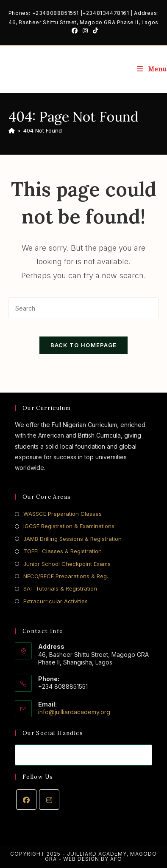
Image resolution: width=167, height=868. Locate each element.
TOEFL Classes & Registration (63, 551)
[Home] (12, 130)
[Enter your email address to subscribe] (84, 755)
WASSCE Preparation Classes (63, 514)
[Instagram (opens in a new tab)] (85, 31)
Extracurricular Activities (56, 601)
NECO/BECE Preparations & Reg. (66, 576)
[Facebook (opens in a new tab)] (75, 31)
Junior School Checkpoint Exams (67, 564)
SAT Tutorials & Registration (60, 588)
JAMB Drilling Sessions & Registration (72, 539)
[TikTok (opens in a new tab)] (94, 31)
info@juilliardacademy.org (74, 712)
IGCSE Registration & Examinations (69, 526)
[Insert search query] (84, 308)
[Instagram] (49, 800)
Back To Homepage (84, 345)
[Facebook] (26, 800)
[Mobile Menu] (152, 69)
